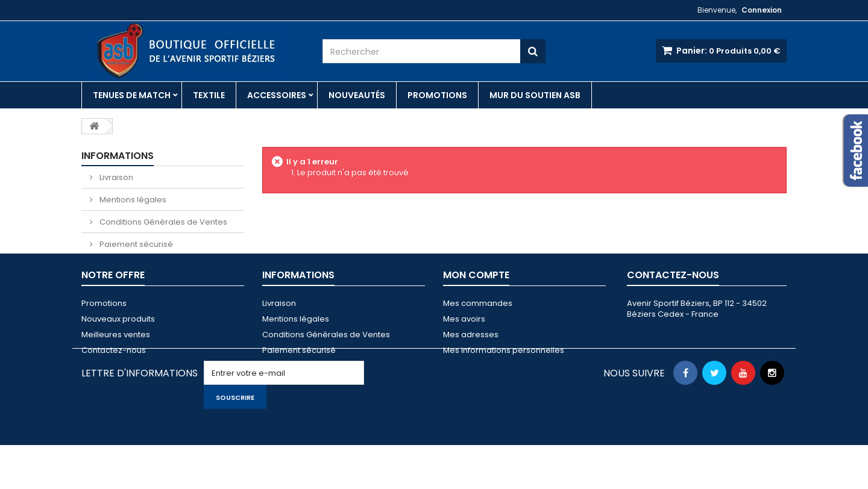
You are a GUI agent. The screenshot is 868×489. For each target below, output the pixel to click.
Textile (209, 95)
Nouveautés (357, 95)
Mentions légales (132, 200)
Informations (118, 156)
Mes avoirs (464, 345)
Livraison (115, 177)
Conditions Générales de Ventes (162, 222)
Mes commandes (478, 329)
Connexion (762, 10)
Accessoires (277, 95)
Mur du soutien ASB (535, 95)
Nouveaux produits (118, 345)
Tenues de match (132, 95)
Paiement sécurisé (135, 244)
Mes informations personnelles (504, 376)
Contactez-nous (114, 376)
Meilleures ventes (116, 360)
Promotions (437, 95)
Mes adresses (471, 360)
